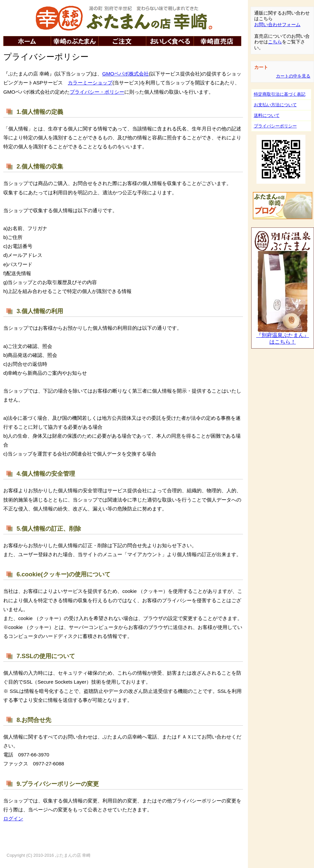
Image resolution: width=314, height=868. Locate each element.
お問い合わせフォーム (277, 24)
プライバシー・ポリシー (97, 92)
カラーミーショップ (90, 83)
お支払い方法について (275, 105)
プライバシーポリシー (275, 126)
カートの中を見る (293, 76)
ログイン (13, 819)
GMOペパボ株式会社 (125, 74)
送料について (267, 115)
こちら (275, 42)
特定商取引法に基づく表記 (280, 94)
